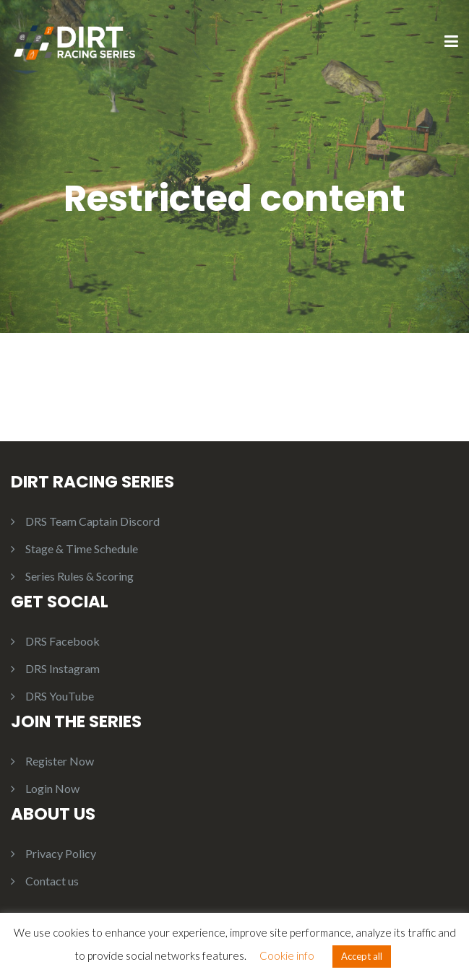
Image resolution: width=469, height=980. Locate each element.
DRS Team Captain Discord (92, 521)
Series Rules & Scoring (79, 576)
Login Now (52, 788)
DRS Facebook (63, 641)
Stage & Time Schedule (82, 548)
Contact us (52, 881)
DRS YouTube (60, 696)
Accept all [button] (362, 956)
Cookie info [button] (287, 955)
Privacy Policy (61, 853)
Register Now (60, 761)
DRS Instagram (63, 668)
